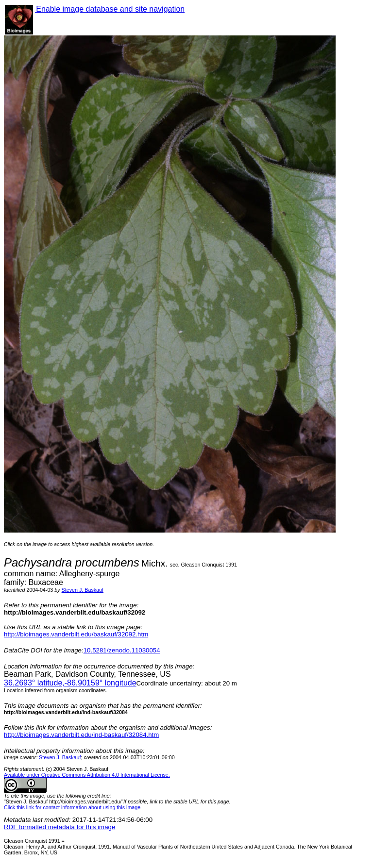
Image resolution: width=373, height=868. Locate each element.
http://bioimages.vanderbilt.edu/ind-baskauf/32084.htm (81, 735)
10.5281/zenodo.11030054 (122, 650)
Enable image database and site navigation (110, 9)
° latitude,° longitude (70, 683)
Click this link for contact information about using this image (72, 807)
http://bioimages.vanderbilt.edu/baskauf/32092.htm (76, 634)
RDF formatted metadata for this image (59, 827)
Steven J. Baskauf (83, 590)
